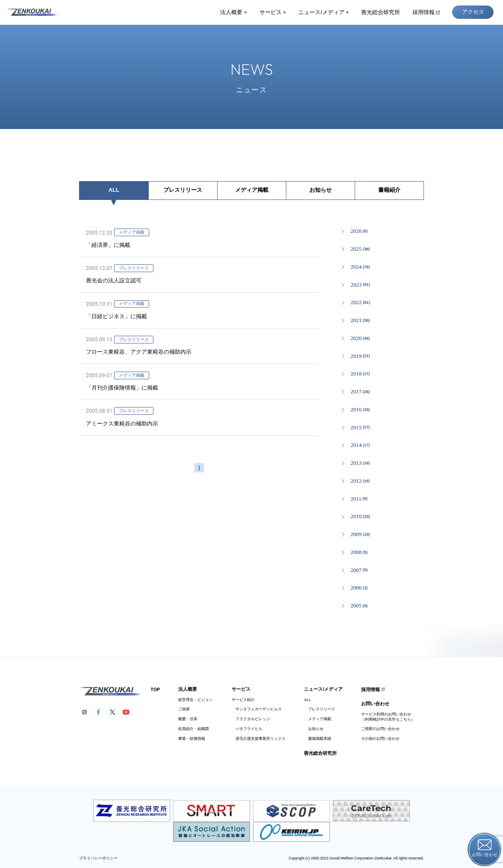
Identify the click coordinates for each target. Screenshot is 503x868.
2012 (356, 481)
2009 (356, 535)
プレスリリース (183, 190)
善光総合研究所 (381, 12)
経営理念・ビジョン (196, 700)
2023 (356, 285)
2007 (356, 570)
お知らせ (321, 190)
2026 (356, 231)
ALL (114, 190)
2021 (356, 321)
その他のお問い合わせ (380, 739)
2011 (356, 499)
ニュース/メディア (324, 12)
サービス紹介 (243, 700)
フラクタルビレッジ (251, 719)
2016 (356, 410)
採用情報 (426, 12)
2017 (356, 392)
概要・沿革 (188, 719)
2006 (356, 588)
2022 (356, 303)
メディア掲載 (252, 190)
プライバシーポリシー (98, 858)
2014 (356, 445)
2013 (356, 463)
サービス (273, 12)
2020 (356, 339)
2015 (356, 428)
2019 (356, 356)
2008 (356, 553)
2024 (356, 267)
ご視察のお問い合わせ (380, 729)
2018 (356, 374)
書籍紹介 (389, 190)
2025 (356, 249)
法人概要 (234, 12)
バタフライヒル (247, 729)
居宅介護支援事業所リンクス (259, 739)
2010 (356, 517)
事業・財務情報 (192, 739)
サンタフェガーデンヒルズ (257, 709)
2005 (356, 606)
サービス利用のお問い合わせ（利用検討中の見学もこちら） (388, 717)
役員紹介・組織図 (194, 729)
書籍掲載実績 (317, 739)
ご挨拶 (184, 709)
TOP (155, 689)
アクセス (473, 12)
